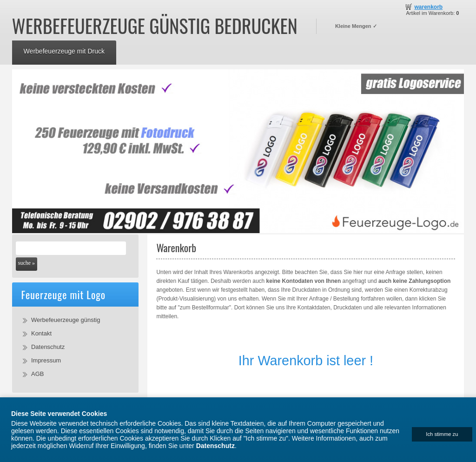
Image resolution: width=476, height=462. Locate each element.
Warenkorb (428, 7)
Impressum (46, 360)
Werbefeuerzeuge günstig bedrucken (155, 26)
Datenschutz (48, 347)
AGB (37, 374)
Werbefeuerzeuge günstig (66, 320)
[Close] (442, 434)
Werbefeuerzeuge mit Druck (64, 51)
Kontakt (41, 333)
